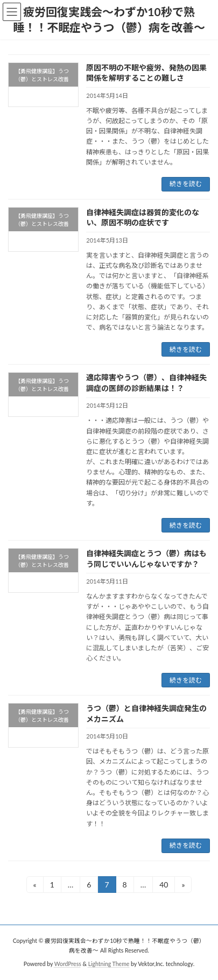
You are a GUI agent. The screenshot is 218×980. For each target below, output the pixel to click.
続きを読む (186, 184)
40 (163, 886)
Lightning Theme (109, 963)
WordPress (68, 963)
